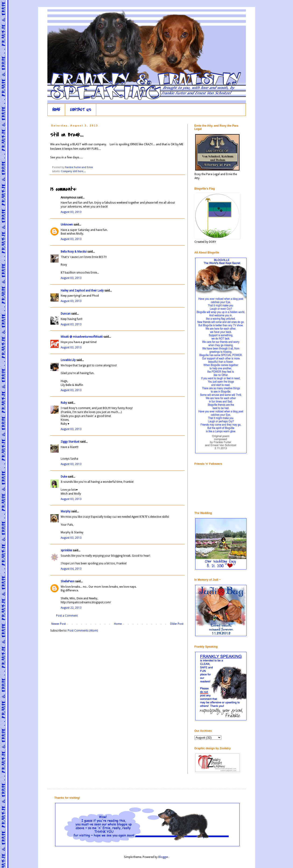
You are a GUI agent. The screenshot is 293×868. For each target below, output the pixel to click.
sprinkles (66, 550)
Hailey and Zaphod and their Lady (82, 291)
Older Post (177, 624)
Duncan (66, 314)
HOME (56, 110)
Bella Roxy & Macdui (74, 252)
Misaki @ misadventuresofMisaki (82, 337)
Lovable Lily (68, 360)
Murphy (66, 511)
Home (118, 624)
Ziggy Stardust (70, 442)
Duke (64, 477)
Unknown (67, 225)
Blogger (163, 857)
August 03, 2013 (71, 212)
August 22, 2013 (71, 608)
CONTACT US (81, 110)
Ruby (64, 403)
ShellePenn (68, 581)
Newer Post (59, 624)
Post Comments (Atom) (83, 631)
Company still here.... (73, 171)
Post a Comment (67, 616)
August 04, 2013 (71, 569)
